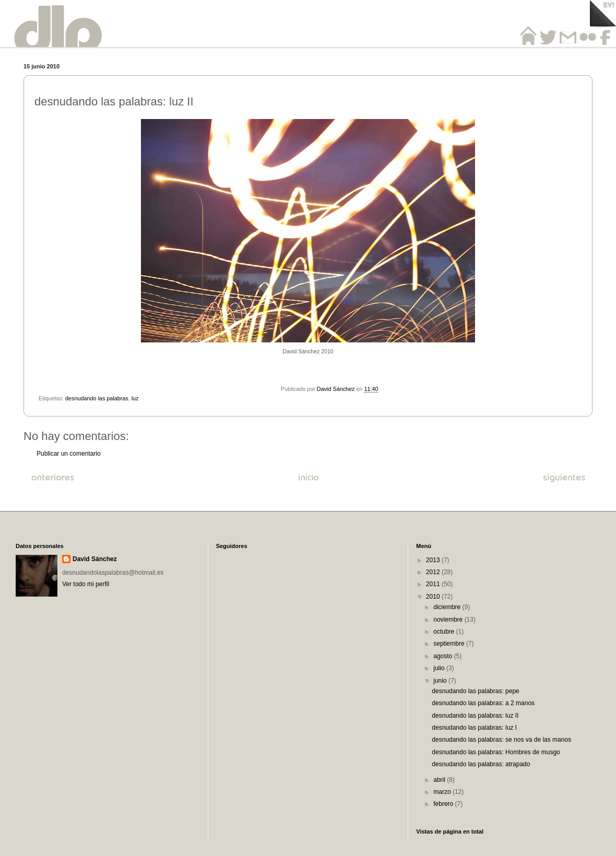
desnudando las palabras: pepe (475, 691)
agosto (443, 656)
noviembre (449, 620)
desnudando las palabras (97, 398)
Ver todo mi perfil (86, 584)
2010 (434, 597)
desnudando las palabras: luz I (474, 728)
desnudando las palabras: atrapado (481, 764)
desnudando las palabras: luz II (475, 716)
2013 (434, 560)
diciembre (448, 607)
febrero (444, 804)
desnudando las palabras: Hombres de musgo (496, 752)
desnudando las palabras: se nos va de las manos (501, 740)
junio (441, 681)
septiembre (450, 644)
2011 (434, 584)
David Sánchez (95, 559)
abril (440, 780)
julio (440, 668)
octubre (445, 632)
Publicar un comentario (69, 454)
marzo (443, 792)
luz (135, 398)
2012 (434, 572)
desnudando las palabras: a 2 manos (483, 703)
